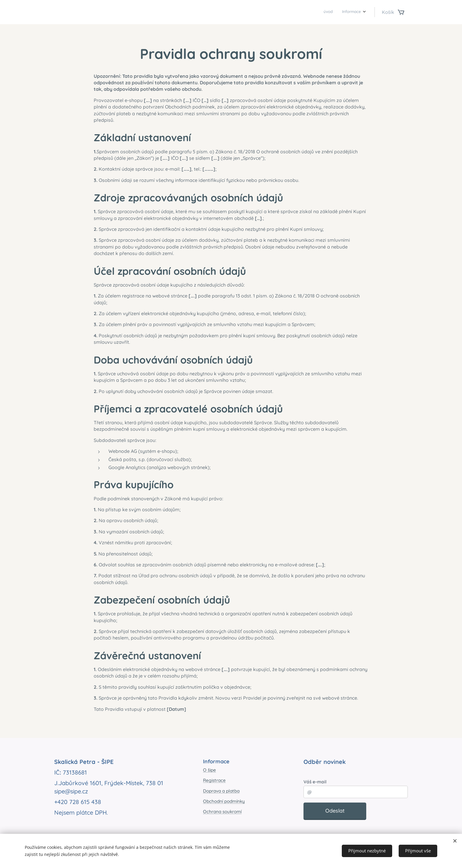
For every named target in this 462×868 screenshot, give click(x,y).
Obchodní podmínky (224, 801)
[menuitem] (353, 12)
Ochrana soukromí (222, 812)
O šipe (209, 770)
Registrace (214, 780)
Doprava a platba (221, 791)
